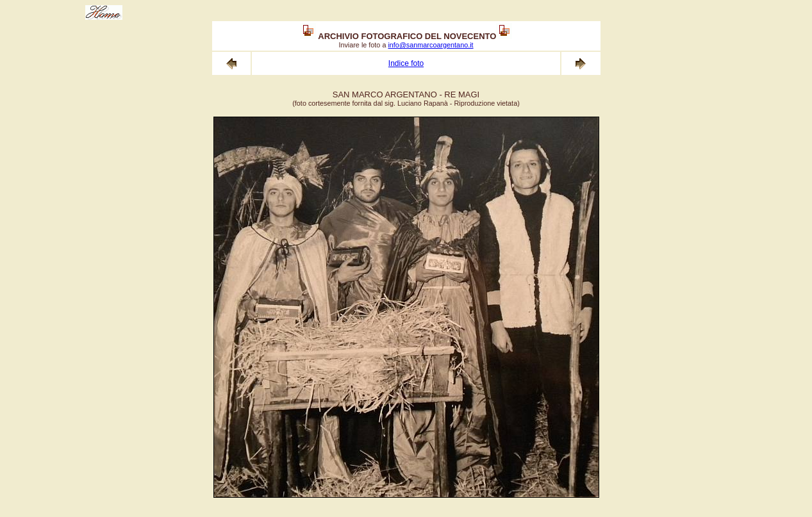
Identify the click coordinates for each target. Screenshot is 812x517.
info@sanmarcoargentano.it (430, 45)
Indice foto (406, 63)
